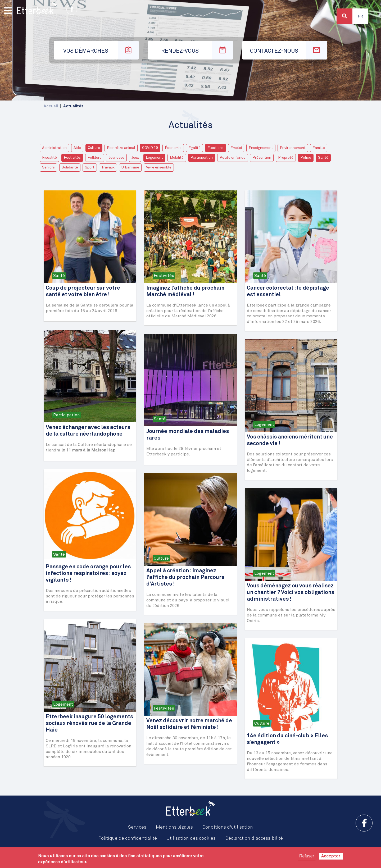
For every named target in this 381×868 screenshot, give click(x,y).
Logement (154, 158)
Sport (90, 167)
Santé (323, 158)
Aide (77, 148)
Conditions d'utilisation (228, 827)
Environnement (293, 148)
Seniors (48, 167)
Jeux (135, 158)
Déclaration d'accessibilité (254, 838)
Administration (54, 148)
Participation (202, 158)
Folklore (95, 158)
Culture (94, 148)
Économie (173, 148)
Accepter (331, 856)
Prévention (262, 158)
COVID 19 (150, 148)
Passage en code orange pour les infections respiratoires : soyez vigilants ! (88, 574)
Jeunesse (116, 158)
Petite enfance (233, 158)
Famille (319, 148)
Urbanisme (130, 167)
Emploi (236, 148)
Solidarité (70, 167)
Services (137, 827)
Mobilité (177, 158)
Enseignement (261, 148)
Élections (216, 148)
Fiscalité (49, 158)
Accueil (51, 106)
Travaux (108, 167)
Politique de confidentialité (128, 838)
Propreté (286, 158)
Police (306, 158)
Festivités (72, 158)
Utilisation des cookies (191, 838)
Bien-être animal (121, 148)
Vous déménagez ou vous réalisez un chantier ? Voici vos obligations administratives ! (291, 593)
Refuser (307, 856)
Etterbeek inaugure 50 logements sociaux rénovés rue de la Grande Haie (89, 723)
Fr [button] (360, 16)
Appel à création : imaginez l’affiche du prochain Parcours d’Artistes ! (185, 577)
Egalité (194, 148)
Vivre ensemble (159, 167)
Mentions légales (174, 827)
